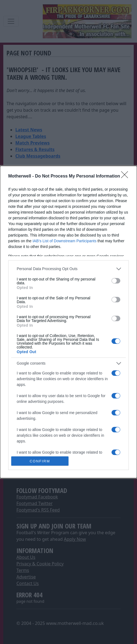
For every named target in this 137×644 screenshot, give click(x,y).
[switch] (116, 281)
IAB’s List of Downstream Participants (65, 241)
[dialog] (68, 322)
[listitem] (68, 269)
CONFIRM (40, 461)
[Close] (126, 176)
